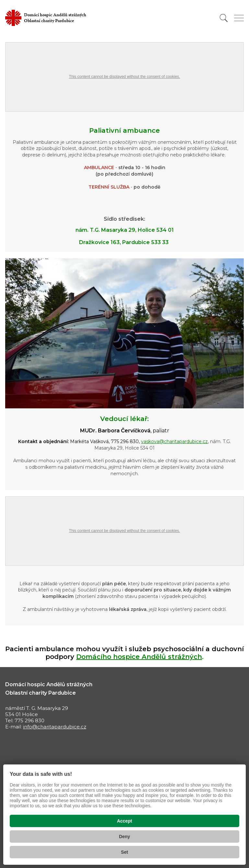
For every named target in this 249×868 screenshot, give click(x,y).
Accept (125, 821)
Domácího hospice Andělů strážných (139, 657)
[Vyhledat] (224, 18)
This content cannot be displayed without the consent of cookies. (125, 77)
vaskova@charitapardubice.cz (174, 441)
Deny (124, 837)
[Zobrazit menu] (239, 18)
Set (124, 852)
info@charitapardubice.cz (55, 727)
